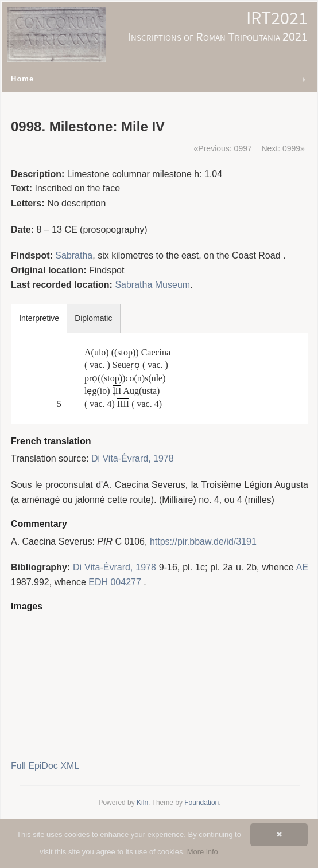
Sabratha (74, 255)
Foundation (201, 803)
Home (22, 79)
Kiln (142, 803)
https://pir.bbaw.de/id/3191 (203, 541)
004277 (125, 582)
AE (302, 567)
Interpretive (39, 318)
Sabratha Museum (152, 285)
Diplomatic (93, 318)
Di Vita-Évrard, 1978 (133, 458)
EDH (98, 582)
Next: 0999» (283, 148)
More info (203, 852)
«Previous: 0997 (223, 148)
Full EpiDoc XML (45, 766)
